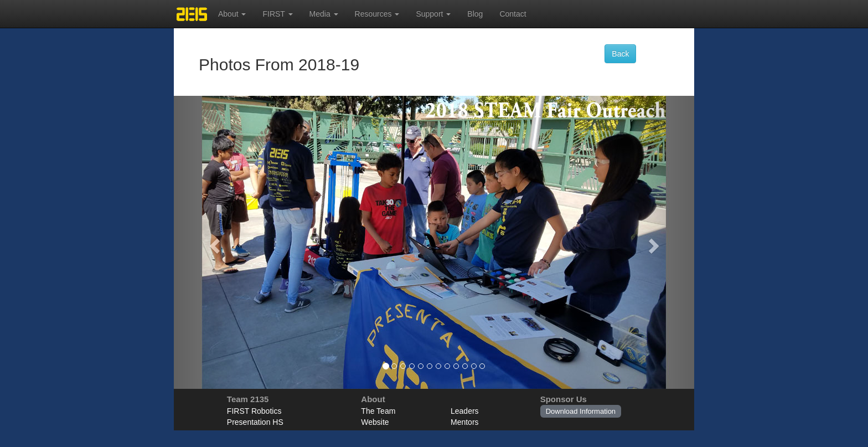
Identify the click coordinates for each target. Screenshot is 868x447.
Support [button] (433, 14)
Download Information (581, 411)
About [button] (232, 14)
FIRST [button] (277, 14)
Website (375, 422)
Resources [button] (377, 14)
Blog (475, 14)
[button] (213, 242)
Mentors (465, 422)
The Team (378, 411)
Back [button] (620, 54)
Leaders (465, 411)
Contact (513, 14)
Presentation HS (255, 422)
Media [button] (324, 14)
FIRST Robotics (254, 411)
